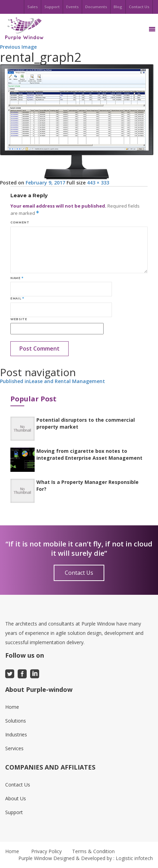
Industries (16, 735)
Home (12, 707)
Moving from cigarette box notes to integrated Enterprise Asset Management (89, 454)
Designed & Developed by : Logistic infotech (103, 858)
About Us (16, 798)
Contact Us (139, 7)
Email (17, 298)
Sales (33, 7)
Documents (96, 7)
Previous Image (18, 47)
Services (14, 748)
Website (19, 319)
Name (17, 278)
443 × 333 (98, 183)
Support (52, 7)
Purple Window (35, 858)
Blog (118, 7)
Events (72, 7)
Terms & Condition (93, 851)
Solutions (16, 721)
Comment (20, 222)
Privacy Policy (46, 851)
